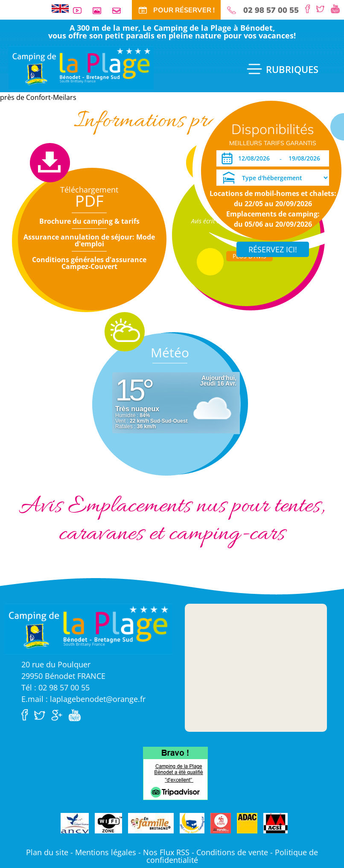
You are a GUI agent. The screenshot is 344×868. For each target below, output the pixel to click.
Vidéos (81, 10)
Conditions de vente (232, 852)
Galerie (100, 10)
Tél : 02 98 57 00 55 (55, 687)
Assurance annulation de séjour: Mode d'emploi (89, 240)
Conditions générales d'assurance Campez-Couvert (89, 263)
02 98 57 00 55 (271, 10)
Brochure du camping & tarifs (89, 221)
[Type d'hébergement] (273, 178)
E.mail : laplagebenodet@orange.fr (83, 699)
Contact (120, 10)
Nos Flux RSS (166, 852)
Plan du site (47, 852)
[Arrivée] (255, 158)
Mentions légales (106, 852)
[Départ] (307, 158)
